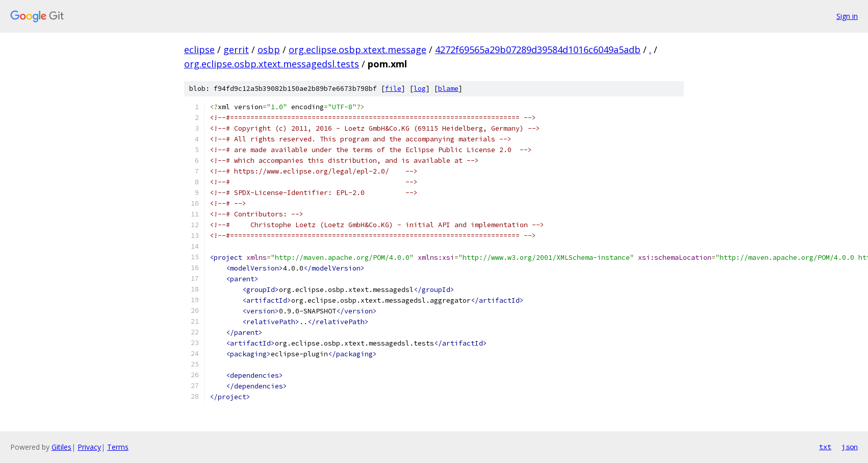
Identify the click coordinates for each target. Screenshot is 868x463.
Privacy (89, 447)
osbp (269, 50)
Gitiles (61, 447)
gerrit (236, 50)
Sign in (847, 16)
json (850, 447)
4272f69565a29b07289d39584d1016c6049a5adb (538, 50)
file (393, 89)
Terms (118, 447)
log (420, 89)
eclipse (199, 50)
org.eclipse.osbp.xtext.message (358, 50)
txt (825, 447)
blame (448, 89)
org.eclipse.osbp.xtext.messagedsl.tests (272, 64)
